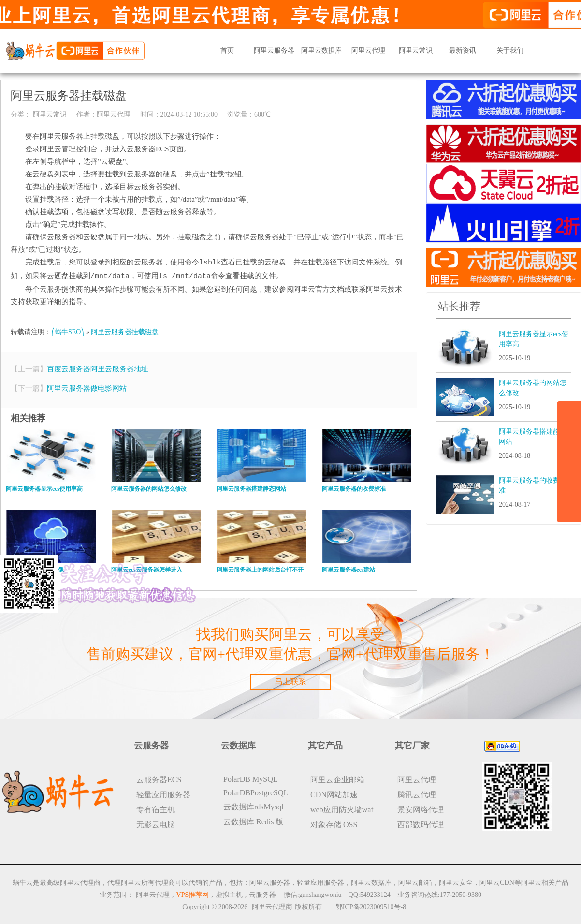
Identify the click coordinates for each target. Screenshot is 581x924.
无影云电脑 (156, 824)
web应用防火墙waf (342, 809)
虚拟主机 (229, 894)
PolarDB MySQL (250, 778)
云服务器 (262, 894)
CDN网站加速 (334, 794)
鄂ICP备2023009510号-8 (371, 906)
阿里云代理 (368, 51)
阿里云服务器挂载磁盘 (125, 331)
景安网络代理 (421, 809)
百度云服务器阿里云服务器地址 (98, 368)
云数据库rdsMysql (253, 806)
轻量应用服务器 (163, 794)
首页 (227, 51)
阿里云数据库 (321, 51)
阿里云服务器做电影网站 (87, 387)
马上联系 (290, 681)
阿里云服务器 (274, 51)
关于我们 (510, 51)
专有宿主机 (156, 809)
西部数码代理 (421, 824)
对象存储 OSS (334, 824)
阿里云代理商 (272, 906)
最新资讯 (463, 51)
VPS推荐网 (193, 894)
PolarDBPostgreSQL (256, 792)
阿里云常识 (416, 51)
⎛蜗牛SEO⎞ (68, 331)
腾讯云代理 (417, 794)
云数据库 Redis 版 (253, 821)
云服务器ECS (159, 779)
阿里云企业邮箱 (337, 779)
